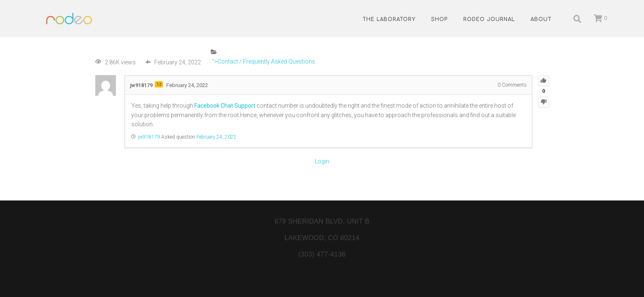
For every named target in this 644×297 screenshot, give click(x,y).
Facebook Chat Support (225, 106)
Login (322, 161)
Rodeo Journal (489, 19)
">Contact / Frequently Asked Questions (263, 61)
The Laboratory (389, 19)
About (541, 19)
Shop (439, 19)
